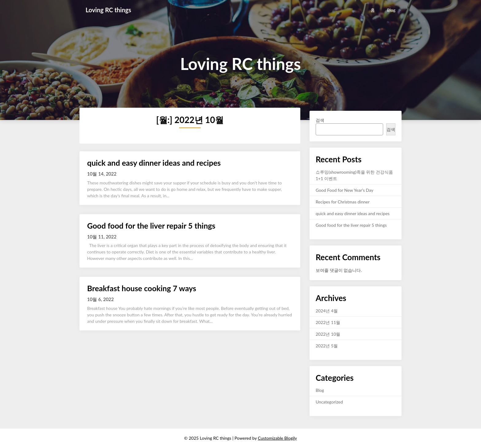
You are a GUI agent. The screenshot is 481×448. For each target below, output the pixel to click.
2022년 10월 (328, 334)
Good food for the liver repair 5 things (151, 226)
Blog (391, 10)
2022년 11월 (328, 322)
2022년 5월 (327, 346)
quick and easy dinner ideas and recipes (154, 163)
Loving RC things (108, 10)
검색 (320, 120)
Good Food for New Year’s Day (344, 190)
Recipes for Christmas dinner (343, 202)
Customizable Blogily (277, 438)
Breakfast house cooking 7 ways (142, 288)
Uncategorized (329, 402)
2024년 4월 (327, 311)
